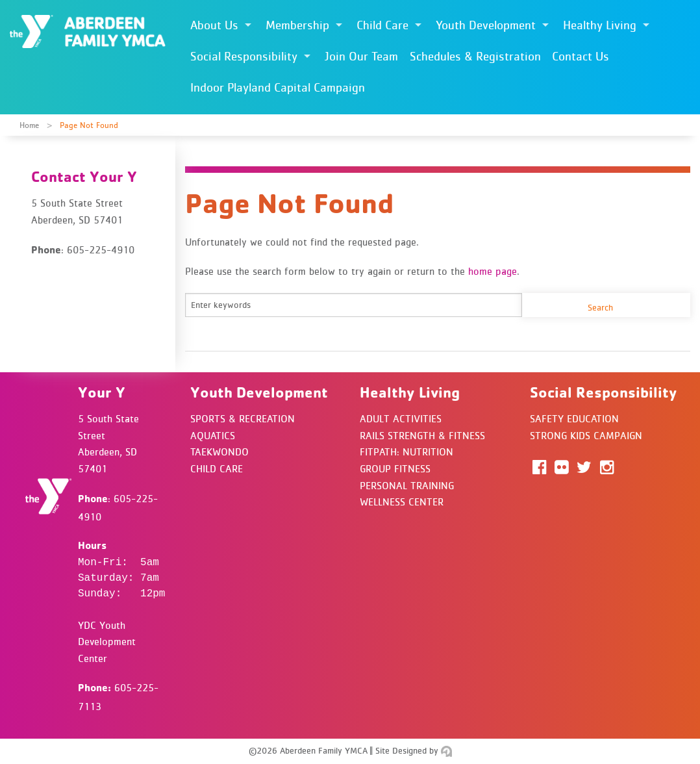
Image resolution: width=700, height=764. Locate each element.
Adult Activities (401, 418)
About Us (214, 25)
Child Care (382, 25)
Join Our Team (361, 56)
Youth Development (486, 25)
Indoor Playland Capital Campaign (278, 87)
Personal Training (407, 485)
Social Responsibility (244, 56)
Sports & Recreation (243, 418)
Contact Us (581, 56)
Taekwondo (219, 452)
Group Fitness (395, 468)
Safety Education (574, 418)
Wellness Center (402, 502)
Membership (297, 25)
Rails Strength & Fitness (422, 435)
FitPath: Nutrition (406, 452)
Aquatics (213, 435)
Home (29, 125)
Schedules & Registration (475, 56)
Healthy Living (600, 25)
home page (493, 271)
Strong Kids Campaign (586, 435)
